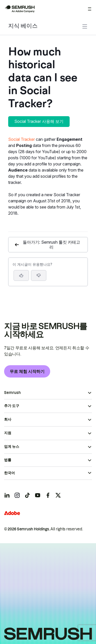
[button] (39, 275)
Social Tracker (22, 139)
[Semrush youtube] (38, 495)
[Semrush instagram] (17, 495)
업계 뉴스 (12, 447)
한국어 (9, 473)
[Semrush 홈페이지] (19, 9)
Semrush (12, 393)
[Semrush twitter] (58, 495)
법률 (8, 460)
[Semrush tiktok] (27, 495)
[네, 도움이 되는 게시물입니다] (21, 275)
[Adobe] (12, 513)
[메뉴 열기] (90, 9)
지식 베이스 (23, 26)
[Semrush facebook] (48, 495)
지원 (8, 433)
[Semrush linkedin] (7, 495)
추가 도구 (12, 406)
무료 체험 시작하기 (27, 371)
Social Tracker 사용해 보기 (39, 121)
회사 (8, 419)
